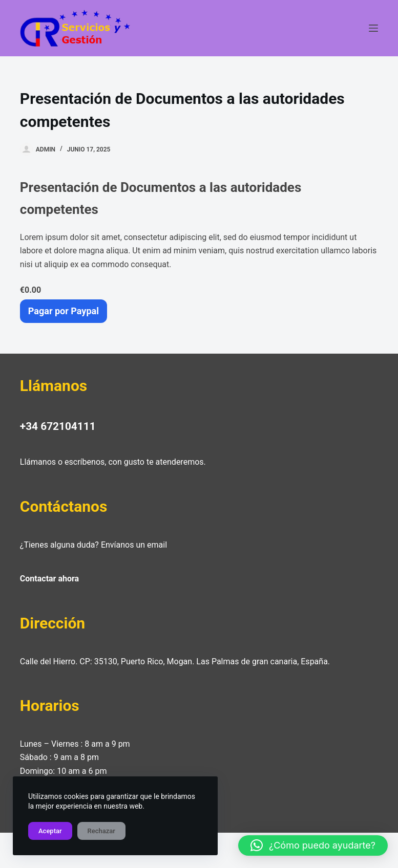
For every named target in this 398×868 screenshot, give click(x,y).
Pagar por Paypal (64, 311)
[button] (313, 845)
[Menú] (373, 28)
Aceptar (50, 831)
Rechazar (101, 831)
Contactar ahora (49, 579)
